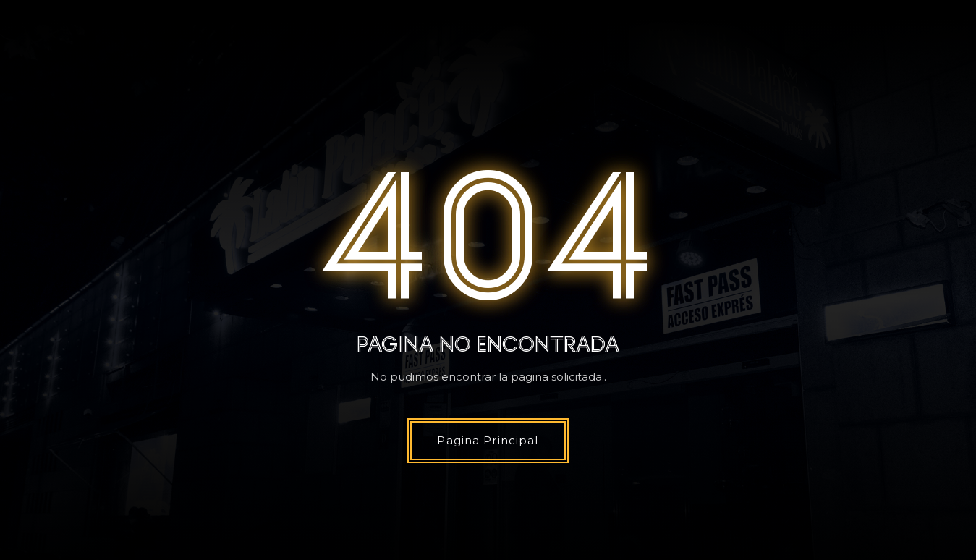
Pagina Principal (488, 440)
